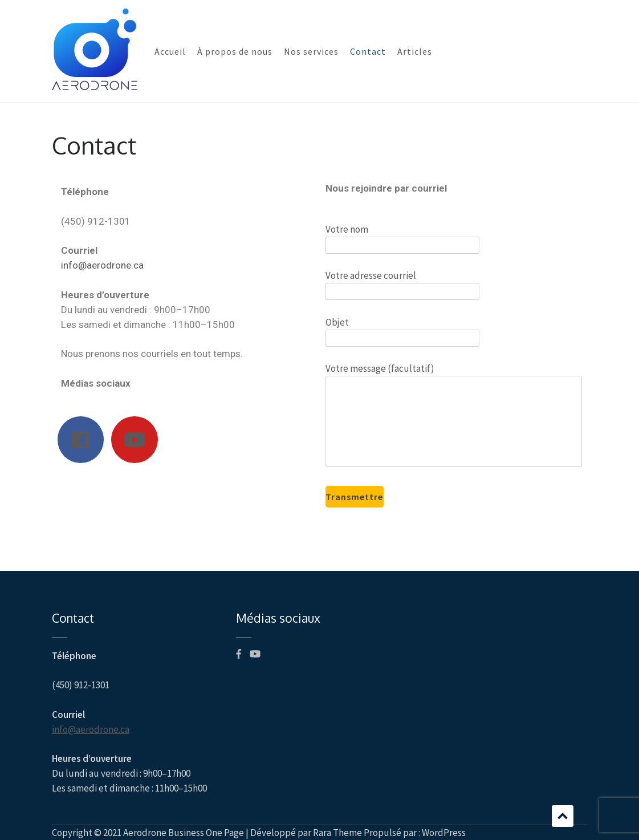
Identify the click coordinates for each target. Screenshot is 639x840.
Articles (415, 51)
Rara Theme (337, 833)
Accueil (170, 51)
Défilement (563, 816)
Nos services (311, 51)
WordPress (444, 833)
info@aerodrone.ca (102, 265)
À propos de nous (235, 51)
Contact (368, 51)
